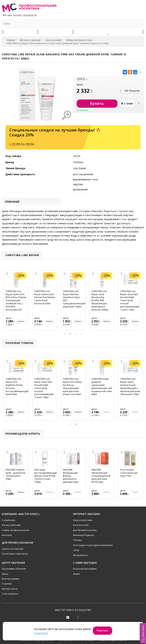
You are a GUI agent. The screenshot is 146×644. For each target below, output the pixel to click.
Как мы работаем (11, 526)
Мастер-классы (10, 589)
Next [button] (141, 302)
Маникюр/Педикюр (83, 536)
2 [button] (70, 334)
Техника (77, 541)
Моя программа (11, 579)
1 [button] (65, 334)
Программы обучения (14, 569)
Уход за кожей (53, 40)
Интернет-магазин (30, 40)
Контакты (7, 536)
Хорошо (102, 630)
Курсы (5, 574)
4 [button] (81, 334)
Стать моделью (10, 594)
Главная (11, 40)
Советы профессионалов (15, 531)
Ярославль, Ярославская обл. (25, 15)
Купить (21, 322)
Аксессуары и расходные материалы (93, 546)
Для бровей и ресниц (85, 531)
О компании (9, 521)
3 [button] (76, 334)
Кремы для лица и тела (79, 40)
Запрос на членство (13, 549)
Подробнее (41, 633)
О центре (7, 584)
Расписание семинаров (15, 554)
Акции (76, 574)
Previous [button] (5, 302)
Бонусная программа (85, 569)
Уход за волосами (83, 521)
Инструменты (80, 556)
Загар (76, 551)
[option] (16, 302)
